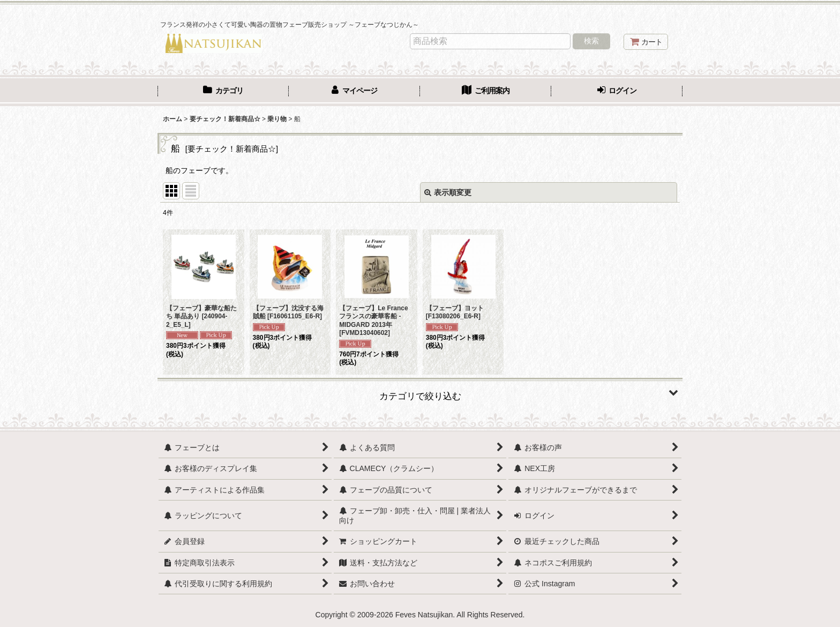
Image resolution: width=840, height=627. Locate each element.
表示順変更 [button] (448, 192)
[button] (420, 392)
